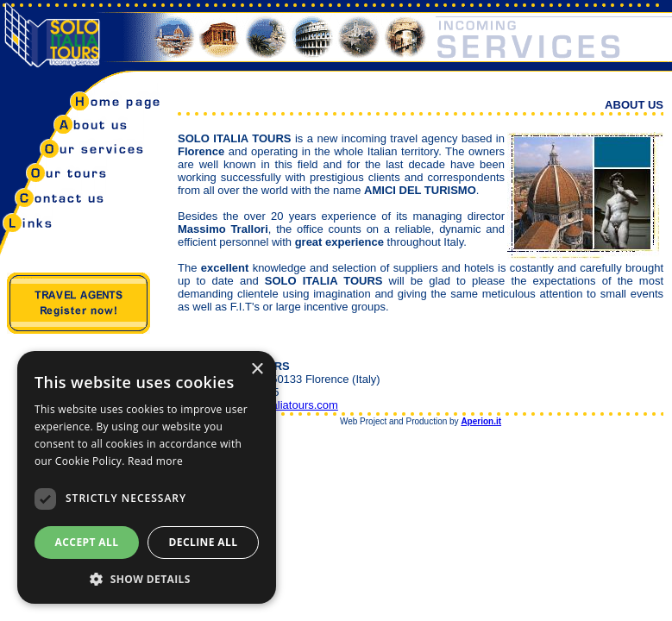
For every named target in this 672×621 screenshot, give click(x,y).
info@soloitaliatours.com (277, 405)
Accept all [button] (87, 542)
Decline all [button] (204, 542)
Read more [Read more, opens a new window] (155, 461)
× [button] (257, 370)
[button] (147, 578)
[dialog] (147, 477)
